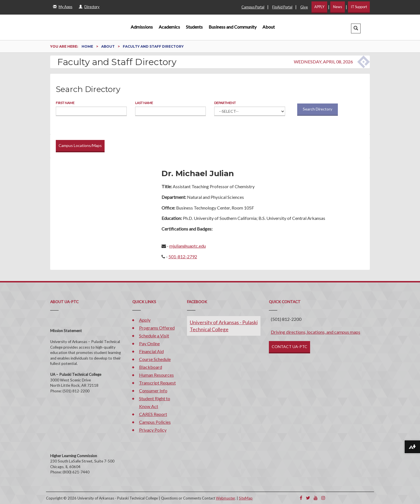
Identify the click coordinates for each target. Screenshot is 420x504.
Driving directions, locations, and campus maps (316, 332)
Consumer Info (153, 391)
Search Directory (318, 109)
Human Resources (156, 375)
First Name (65, 103)
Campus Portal (253, 7)
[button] (356, 28)
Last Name (144, 103)
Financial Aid (151, 351)
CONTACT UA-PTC (289, 347)
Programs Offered (157, 328)
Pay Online (149, 343)
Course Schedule (155, 359)
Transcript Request (157, 383)
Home (88, 46)
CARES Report (153, 414)
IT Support (359, 7)
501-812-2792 (183, 256)
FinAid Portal (282, 7)
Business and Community (233, 27)
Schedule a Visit (154, 336)
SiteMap (246, 498)
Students (194, 27)
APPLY (319, 7)
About (269, 27)
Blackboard (151, 367)
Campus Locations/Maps (80, 145)
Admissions (142, 27)
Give (304, 7)
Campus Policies (155, 422)
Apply (145, 320)
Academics (169, 27)
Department (225, 103)
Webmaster (225, 498)
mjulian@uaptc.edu (188, 246)
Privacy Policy (153, 430)
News (338, 7)
